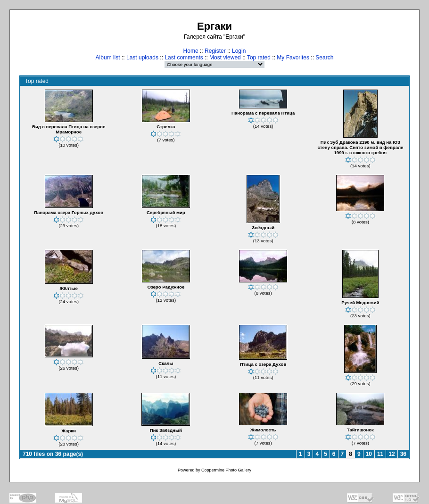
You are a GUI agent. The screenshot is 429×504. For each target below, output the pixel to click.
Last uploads (142, 58)
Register (215, 51)
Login (239, 51)
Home (191, 51)
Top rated (259, 58)
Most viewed (225, 58)
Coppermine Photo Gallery (226, 470)
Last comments (184, 58)
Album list (108, 58)
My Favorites (293, 58)
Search (324, 58)
